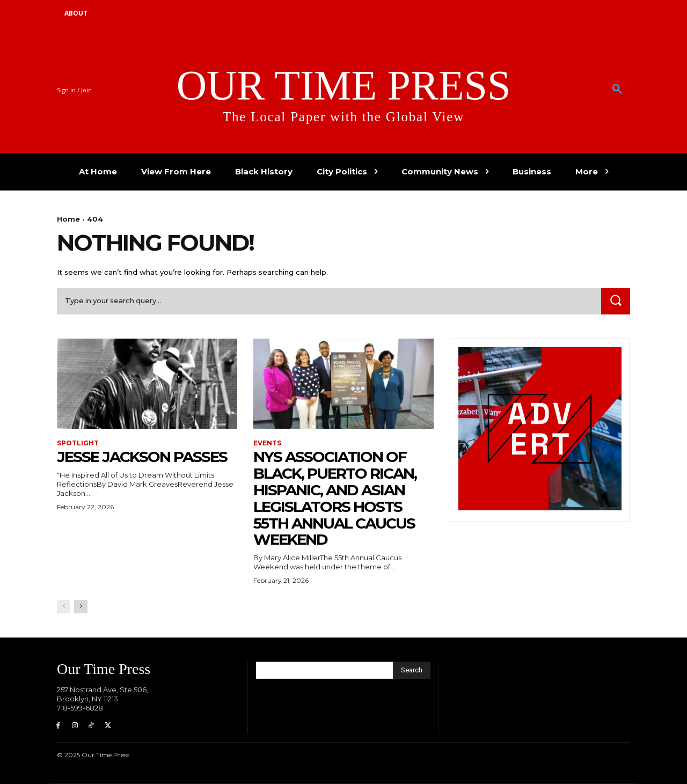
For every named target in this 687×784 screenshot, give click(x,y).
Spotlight (78, 443)
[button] (617, 90)
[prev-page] (64, 607)
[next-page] (81, 607)
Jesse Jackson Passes (142, 457)
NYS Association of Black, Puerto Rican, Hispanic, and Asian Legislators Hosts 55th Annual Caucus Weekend (335, 498)
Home (68, 219)
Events (267, 443)
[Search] (616, 301)
